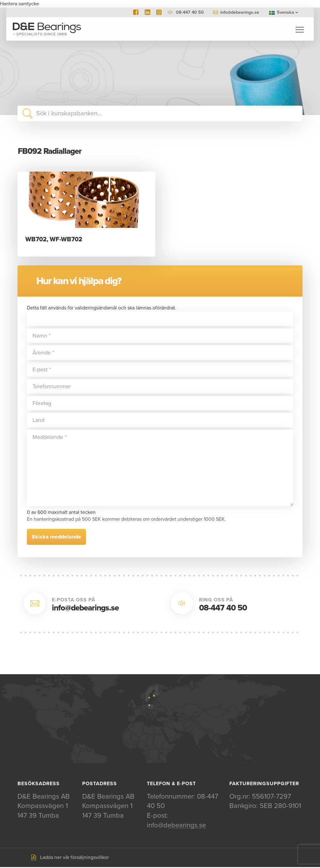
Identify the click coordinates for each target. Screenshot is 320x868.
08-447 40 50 (223, 608)
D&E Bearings (47, 30)
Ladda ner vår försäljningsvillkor (74, 858)
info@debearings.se (240, 12)
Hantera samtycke (20, 4)
